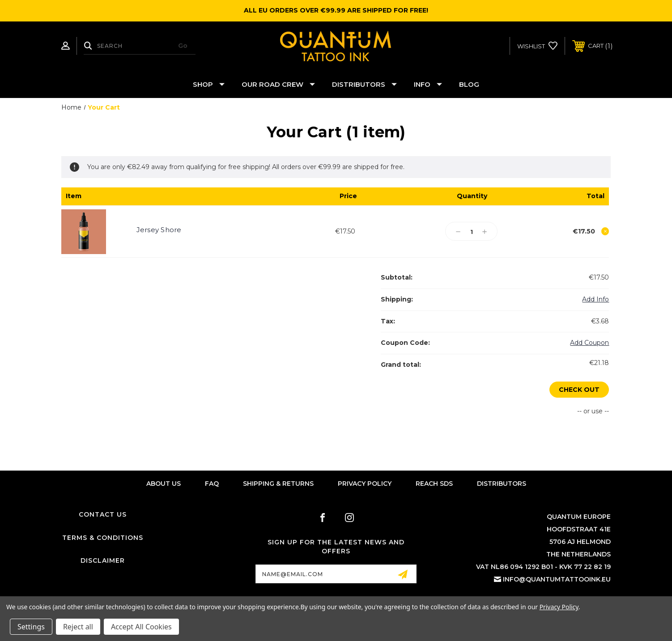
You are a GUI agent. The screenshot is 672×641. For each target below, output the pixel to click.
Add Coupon (589, 343)
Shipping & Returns (278, 484)
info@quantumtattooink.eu (557, 580)
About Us (164, 484)
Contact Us (103, 515)
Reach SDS (434, 484)
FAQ (212, 484)
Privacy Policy (365, 484)
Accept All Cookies (141, 627)
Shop (209, 84)
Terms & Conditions (103, 538)
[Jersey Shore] (471, 232)
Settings (31, 627)
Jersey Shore (159, 230)
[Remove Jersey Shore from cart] (605, 231)
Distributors (364, 84)
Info (428, 84)
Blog (469, 84)
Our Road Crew (278, 84)
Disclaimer (103, 561)
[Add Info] (595, 300)
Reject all (78, 627)
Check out (579, 390)
